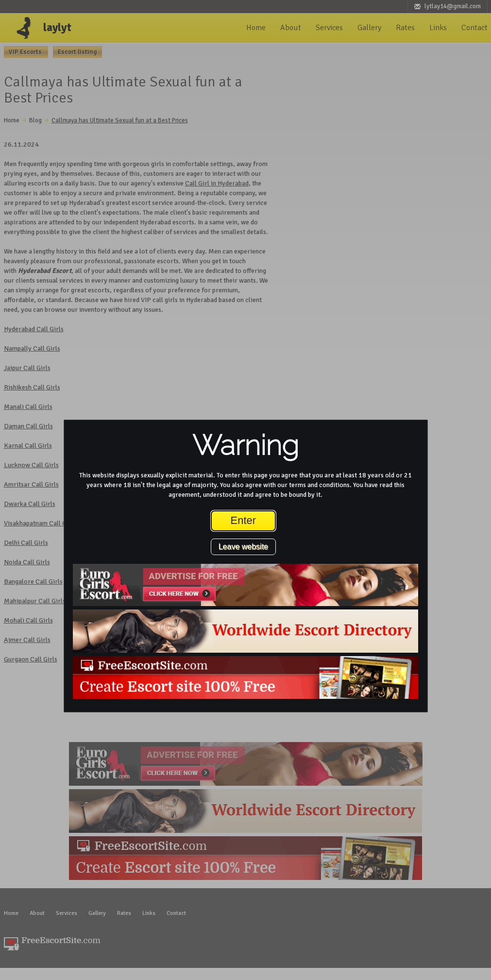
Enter (244, 520)
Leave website (243, 547)
